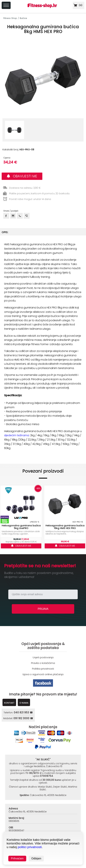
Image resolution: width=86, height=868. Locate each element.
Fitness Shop (10, 18)
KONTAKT (9, 703)
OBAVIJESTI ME (22, 176)
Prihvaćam (17, 858)
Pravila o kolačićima (43, 663)
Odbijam (36, 858)
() (78, 5)
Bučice (23, 18)
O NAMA (24, 703)
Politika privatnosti (43, 669)
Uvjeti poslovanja (43, 657)
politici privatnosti (30, 847)
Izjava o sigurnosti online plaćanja (43, 674)
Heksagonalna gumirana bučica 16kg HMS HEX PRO (65, 527)
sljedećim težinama (17, 435)
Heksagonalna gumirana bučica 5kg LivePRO (21, 527)
